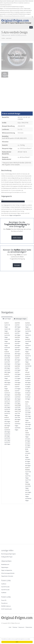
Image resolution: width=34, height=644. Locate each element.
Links (10, 627)
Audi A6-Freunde (5, 590)
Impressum (21, 627)
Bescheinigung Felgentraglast (8, 554)
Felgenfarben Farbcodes (7, 576)
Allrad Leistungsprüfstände (8, 573)
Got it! (17, 642)
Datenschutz (29, 627)
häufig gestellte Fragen (7, 557)
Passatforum (4, 603)
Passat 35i (4, 600)
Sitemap (15, 627)
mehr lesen (17, 238)
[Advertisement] (16, 95)
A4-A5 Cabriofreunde (6, 609)
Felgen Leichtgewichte (15, 215)
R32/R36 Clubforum (6, 606)
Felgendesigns (5, 567)
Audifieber (4, 593)
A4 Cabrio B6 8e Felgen (28, 449)
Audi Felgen (7, 319)
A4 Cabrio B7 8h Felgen (28, 455)
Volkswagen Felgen (20, 319)
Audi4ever (4, 584)
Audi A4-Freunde (5, 587)
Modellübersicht (5, 564)
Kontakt (17, 265)
